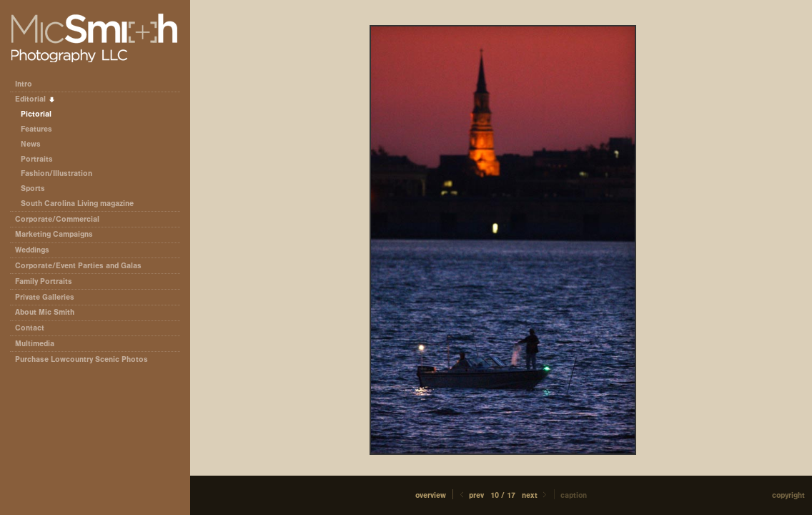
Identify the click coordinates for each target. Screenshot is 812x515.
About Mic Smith (45, 312)
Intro (24, 84)
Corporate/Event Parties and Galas (83, 266)
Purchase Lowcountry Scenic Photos (81, 359)
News (31, 144)
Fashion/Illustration (56, 173)
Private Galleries (45, 297)
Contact (30, 328)
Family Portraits (44, 281)
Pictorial (36, 114)
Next (535, 495)
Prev (471, 495)
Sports (33, 188)
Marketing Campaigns (54, 234)
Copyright (788, 495)
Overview (431, 495)
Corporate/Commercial (62, 219)
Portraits (37, 159)
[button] (431, 495)
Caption (574, 495)
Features (36, 129)
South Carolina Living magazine (77, 203)
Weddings (32, 250)
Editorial (35, 99)
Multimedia (35, 344)
